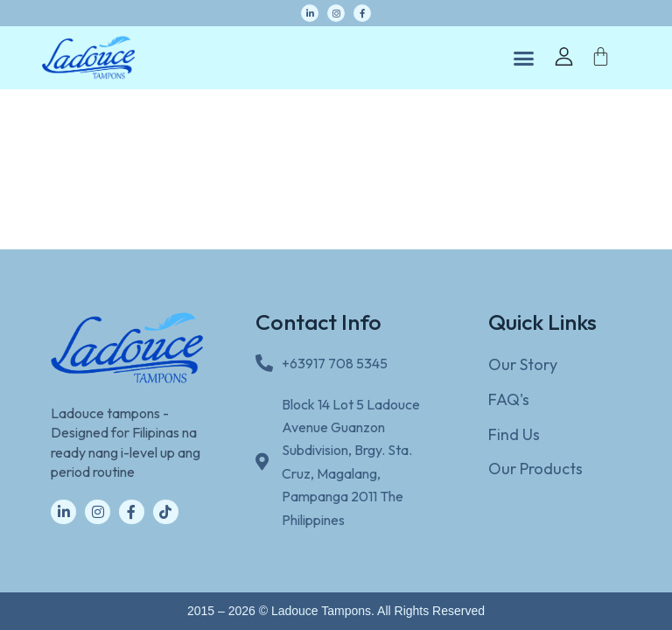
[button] (524, 58)
